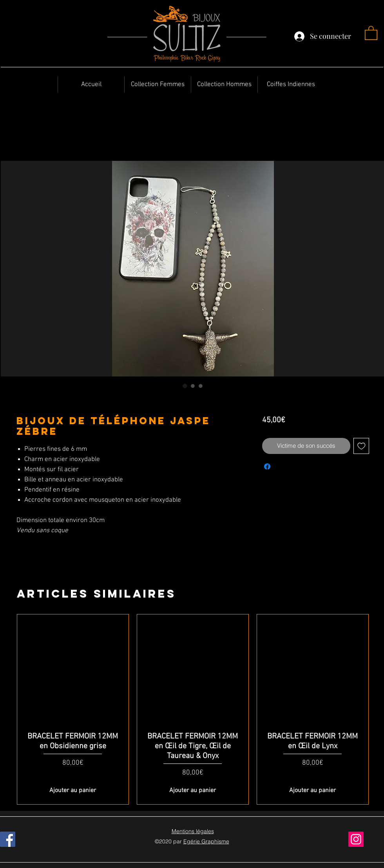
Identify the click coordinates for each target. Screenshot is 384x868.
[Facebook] (8, 839)
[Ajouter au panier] (73, 791)
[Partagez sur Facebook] (267, 466)
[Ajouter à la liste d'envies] (361, 446)
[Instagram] (356, 839)
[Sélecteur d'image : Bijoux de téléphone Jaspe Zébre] (185, 386)
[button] (371, 32)
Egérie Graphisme (206, 841)
